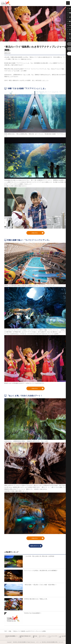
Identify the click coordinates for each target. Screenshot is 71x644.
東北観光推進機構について (11, 637)
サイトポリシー (43, 637)
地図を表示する (36, 546)
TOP (6, 631)
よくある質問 (63, 637)
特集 (10, 631)
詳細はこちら (8, 555)
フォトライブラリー (53, 637)
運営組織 (35, 637)
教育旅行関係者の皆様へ (25, 637)
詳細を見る (37, 233)
